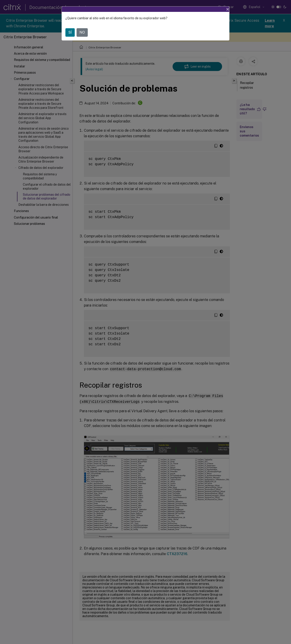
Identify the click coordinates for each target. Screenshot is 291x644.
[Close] (228, 9)
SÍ (70, 32)
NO (82, 32)
